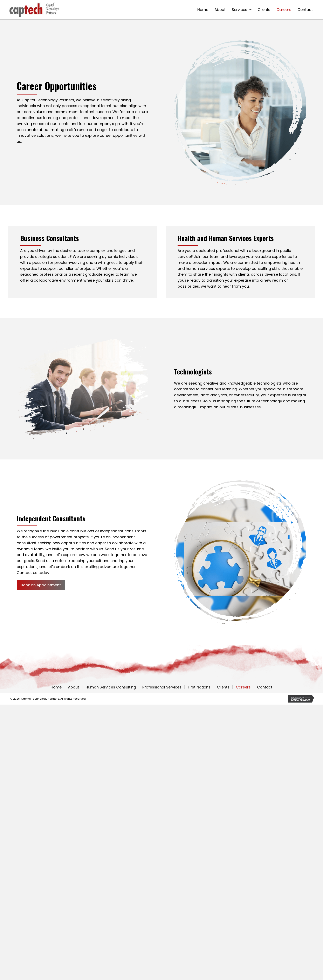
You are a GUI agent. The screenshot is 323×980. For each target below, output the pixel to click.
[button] (41, 585)
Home (56, 687)
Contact (265, 687)
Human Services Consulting (111, 687)
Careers (243, 687)
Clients (223, 687)
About (74, 687)
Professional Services (162, 687)
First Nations (199, 687)
